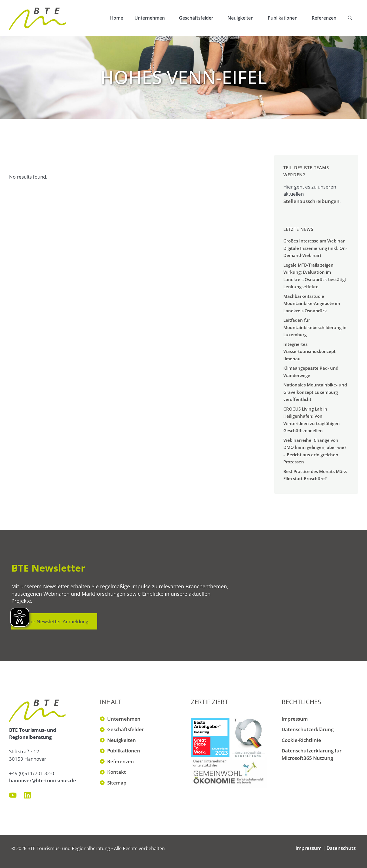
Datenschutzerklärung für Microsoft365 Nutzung (312, 754)
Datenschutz (341, 848)
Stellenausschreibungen (311, 201)
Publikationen (287, 18)
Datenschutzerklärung (308, 729)
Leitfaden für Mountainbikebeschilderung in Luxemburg (315, 327)
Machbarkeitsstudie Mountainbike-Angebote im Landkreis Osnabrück (312, 303)
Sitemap (117, 783)
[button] (350, 18)
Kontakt (117, 772)
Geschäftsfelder (200, 18)
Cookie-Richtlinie (301, 740)
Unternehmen (154, 18)
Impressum (295, 719)
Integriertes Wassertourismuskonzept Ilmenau (309, 351)
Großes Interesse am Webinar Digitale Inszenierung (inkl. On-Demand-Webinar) (315, 248)
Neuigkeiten (245, 18)
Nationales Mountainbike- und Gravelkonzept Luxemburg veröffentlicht (315, 392)
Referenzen (324, 18)
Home (117, 18)
